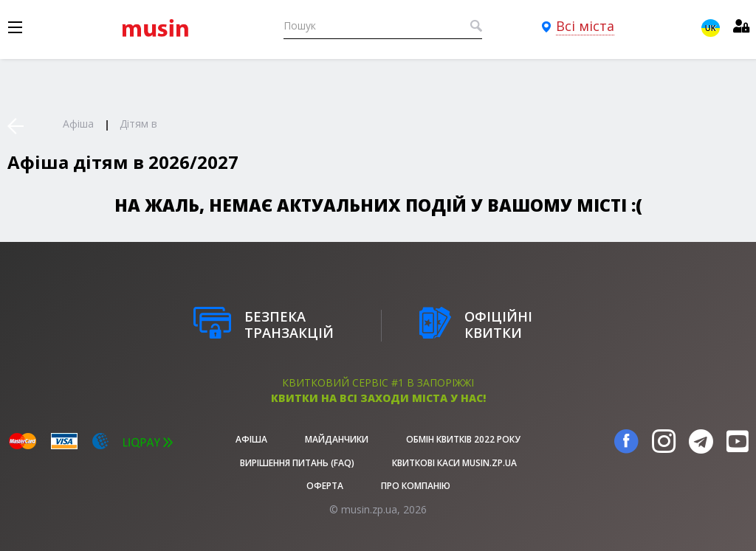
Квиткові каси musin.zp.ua (454, 463)
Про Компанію (416, 486)
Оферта (325, 486)
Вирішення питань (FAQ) (297, 463)
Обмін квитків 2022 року (463, 439)
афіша (251, 439)
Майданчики (337, 439)
